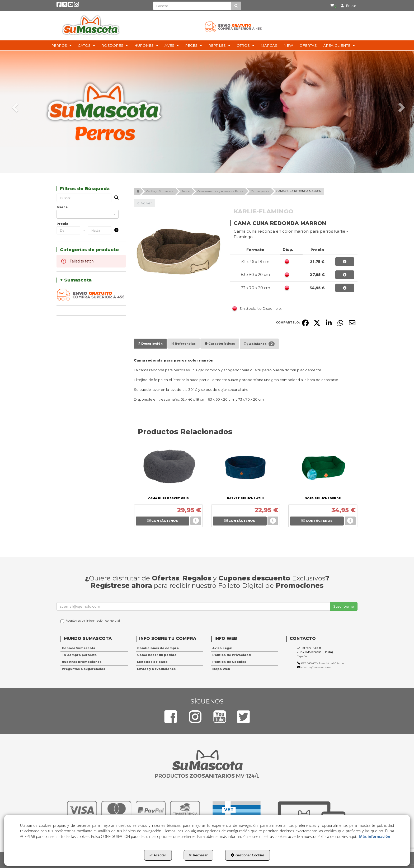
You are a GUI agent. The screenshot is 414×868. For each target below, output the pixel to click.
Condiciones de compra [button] (158, 648)
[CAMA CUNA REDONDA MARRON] (178, 252)
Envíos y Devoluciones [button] (156, 669)
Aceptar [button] (158, 855)
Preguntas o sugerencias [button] (83, 669)
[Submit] (115, 230)
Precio (62, 224)
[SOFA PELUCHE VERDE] (323, 469)
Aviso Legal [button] (222, 648)
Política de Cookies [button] (229, 662)
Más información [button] (375, 836)
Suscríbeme (344, 606)
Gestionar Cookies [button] (248, 855)
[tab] (150, 344)
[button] (59, 6)
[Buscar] (236, 6)
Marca (62, 207)
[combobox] (88, 214)
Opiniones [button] (259, 344)
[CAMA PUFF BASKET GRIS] (168, 469)
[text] (192, 6)
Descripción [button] (150, 344)
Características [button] (220, 344)
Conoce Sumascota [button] (79, 648)
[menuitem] (332, 6)
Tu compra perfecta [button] (79, 655)
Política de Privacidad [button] (232, 655)
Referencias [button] (184, 344)
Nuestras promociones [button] (82, 662)
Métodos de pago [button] (152, 662)
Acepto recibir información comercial (90, 621)
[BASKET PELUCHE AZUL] (246, 469)
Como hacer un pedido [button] (157, 655)
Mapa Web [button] (221, 669)
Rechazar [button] (198, 855)
